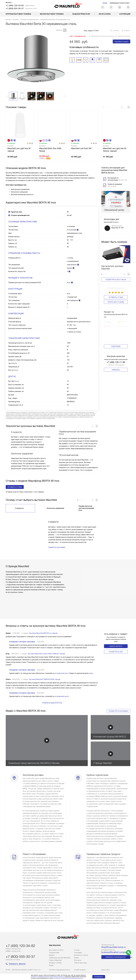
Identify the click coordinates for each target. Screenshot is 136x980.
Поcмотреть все (116, 652)
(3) (32, 143)
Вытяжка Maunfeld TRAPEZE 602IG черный (45, 679)
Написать (116, 372)
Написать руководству (116, 957)
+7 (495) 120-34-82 (15, 5)
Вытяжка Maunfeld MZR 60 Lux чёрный (43, 633)
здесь (91, 673)
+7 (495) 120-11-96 (116, 365)
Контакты (78, 960)
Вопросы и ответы (81, 955)
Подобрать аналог (121, 42)
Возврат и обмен (55, 963)
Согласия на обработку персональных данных (68, 978)
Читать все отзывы (116, 301)
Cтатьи (77, 950)
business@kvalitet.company (115, 952)
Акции (105, 3)
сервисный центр (62, 673)
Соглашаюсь (99, 977)
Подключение (54, 953)
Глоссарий (78, 953)
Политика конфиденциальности (59, 970)
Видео (77, 958)
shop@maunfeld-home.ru (113, 947)
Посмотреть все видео (119, 711)
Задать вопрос (116, 646)
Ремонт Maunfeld (55, 960)
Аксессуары (105, 14)
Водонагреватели (81, 14)
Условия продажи (80, 970)
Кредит (52, 955)
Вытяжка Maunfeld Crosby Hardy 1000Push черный (46, 654)
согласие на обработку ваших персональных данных (47, 977)
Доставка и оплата (56, 950)
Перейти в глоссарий (57, 547)
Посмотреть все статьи (116, 280)
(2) (64, 143)
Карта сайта (105, 970)
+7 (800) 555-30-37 (15, 8)
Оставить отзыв (116, 297)
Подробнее (116, 349)
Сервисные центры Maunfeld (60, 958)
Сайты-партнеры (80, 963)
